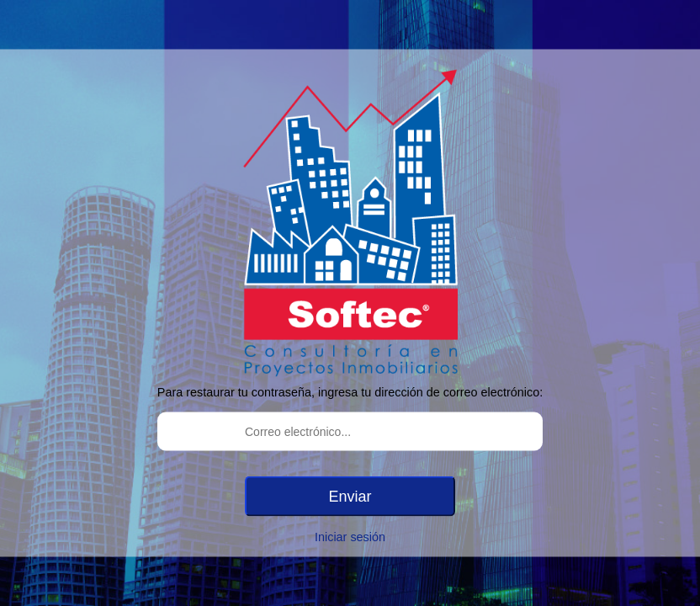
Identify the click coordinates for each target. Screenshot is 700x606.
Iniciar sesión (350, 537)
